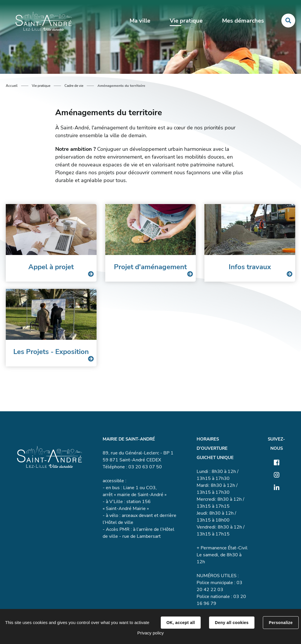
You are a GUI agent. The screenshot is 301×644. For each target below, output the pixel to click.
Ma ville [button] (140, 21)
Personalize (281, 623)
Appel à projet (51, 267)
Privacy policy (151, 633)
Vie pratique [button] (186, 21)
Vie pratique (41, 86)
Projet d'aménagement (150, 267)
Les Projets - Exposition (51, 352)
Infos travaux (250, 267)
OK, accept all (181, 623)
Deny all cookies (232, 623)
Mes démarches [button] (243, 21)
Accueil (12, 86)
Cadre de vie (74, 86)
